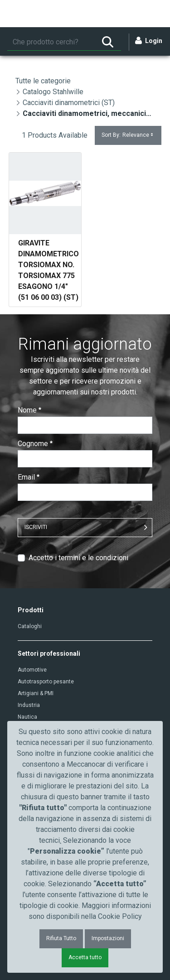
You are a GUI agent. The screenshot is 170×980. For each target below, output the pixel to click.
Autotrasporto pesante (46, 682)
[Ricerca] (51, 42)
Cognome (35, 444)
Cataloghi (30, 626)
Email (29, 477)
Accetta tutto (85, 957)
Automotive (32, 670)
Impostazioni (108, 938)
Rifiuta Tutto (61, 938)
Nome (29, 410)
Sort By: (128, 135)
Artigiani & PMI (36, 693)
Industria (29, 705)
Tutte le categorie (43, 81)
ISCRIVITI (36, 527)
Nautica (27, 717)
